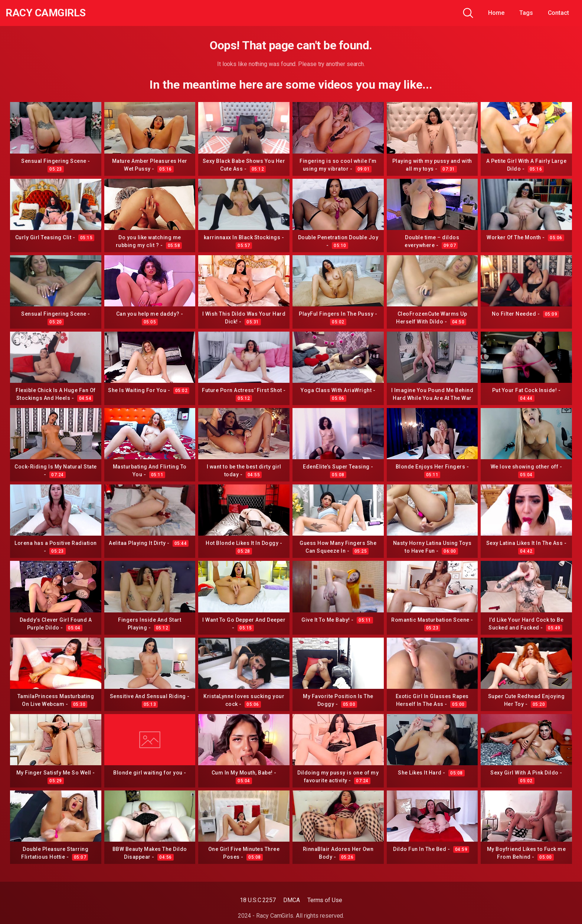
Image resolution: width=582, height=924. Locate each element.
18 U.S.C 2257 (258, 900)
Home (496, 13)
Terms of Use (325, 900)
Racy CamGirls (46, 13)
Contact (558, 13)
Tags (526, 13)
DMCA (292, 900)
